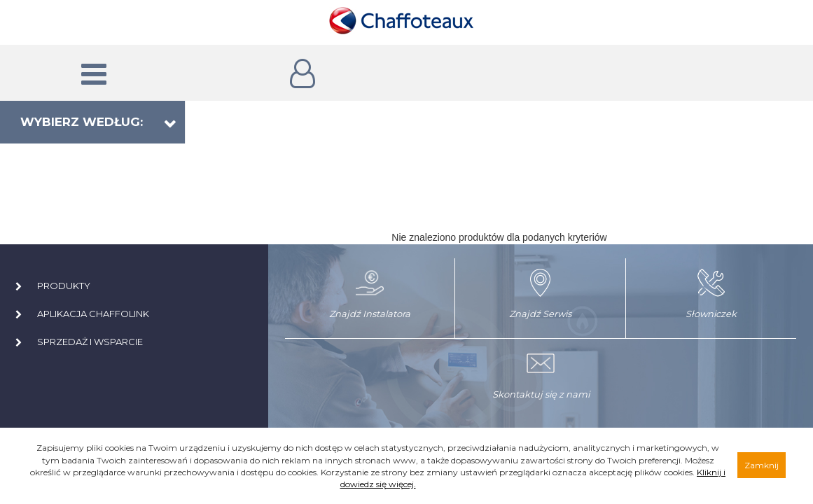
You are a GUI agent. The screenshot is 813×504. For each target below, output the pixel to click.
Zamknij (762, 465)
